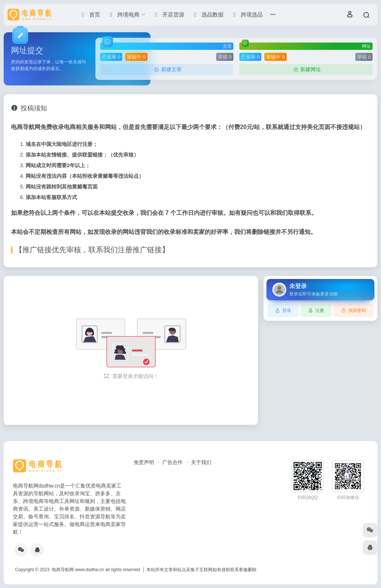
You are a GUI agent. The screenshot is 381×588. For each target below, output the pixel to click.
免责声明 (144, 462)
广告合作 (173, 462)
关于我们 (201, 462)
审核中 (136, 57)
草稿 (225, 57)
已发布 (111, 57)
